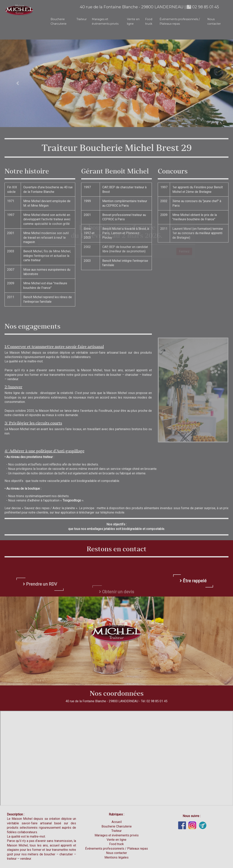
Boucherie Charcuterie (59, 21)
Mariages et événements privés (105, 21)
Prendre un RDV (40, 600)
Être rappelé (193, 599)
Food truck (149, 21)
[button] (17, 83)
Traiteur (82, 19)
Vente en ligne (133, 21)
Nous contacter (214, 21)
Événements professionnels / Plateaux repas (180, 21)
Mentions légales (116, 857)
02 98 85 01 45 (203, 7)
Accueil (117, 822)
